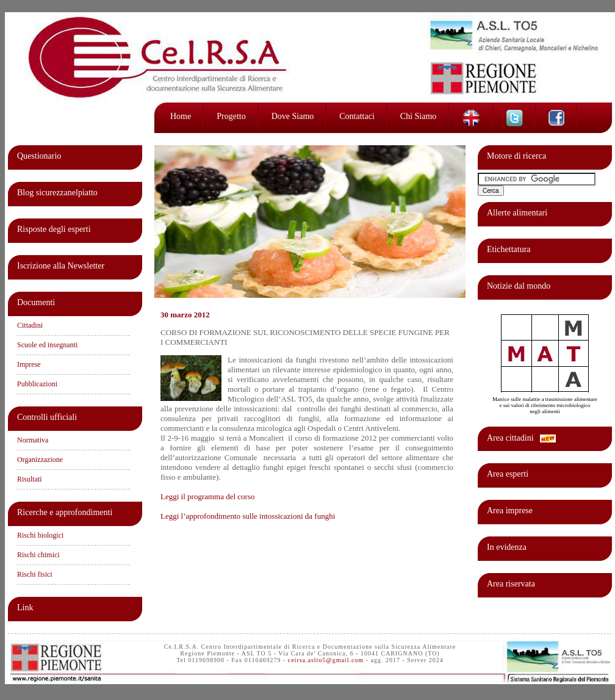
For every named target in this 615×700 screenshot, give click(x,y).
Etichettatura (509, 249)
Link (25, 608)
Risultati (30, 479)
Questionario (39, 156)
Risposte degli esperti (54, 229)
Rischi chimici (38, 555)
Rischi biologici (40, 535)
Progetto (231, 116)
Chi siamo (419, 116)
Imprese (29, 364)
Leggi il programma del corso (208, 496)
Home (181, 116)
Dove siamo (293, 116)
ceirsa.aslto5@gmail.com (326, 660)
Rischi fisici (35, 574)
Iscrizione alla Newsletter (61, 266)
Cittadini (30, 325)
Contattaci (357, 116)
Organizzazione (40, 460)
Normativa (33, 440)
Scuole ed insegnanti (47, 345)
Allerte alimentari (517, 213)
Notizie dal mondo (519, 286)
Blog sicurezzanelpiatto (57, 193)
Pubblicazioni (37, 384)
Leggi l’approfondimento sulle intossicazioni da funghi (248, 516)
